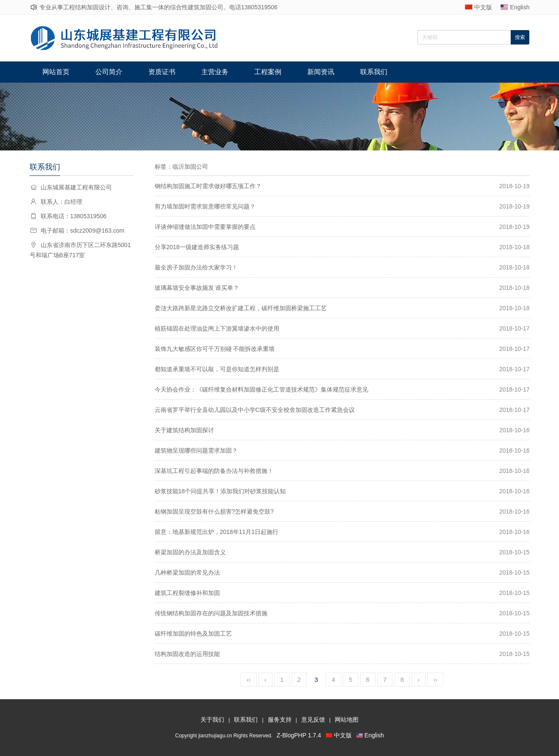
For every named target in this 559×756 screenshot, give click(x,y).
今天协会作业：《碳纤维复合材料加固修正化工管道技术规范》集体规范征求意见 (261, 389)
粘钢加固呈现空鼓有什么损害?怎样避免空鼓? (214, 511)
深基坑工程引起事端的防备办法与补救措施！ (214, 471)
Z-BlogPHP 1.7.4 (299, 735)
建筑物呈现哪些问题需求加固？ (196, 450)
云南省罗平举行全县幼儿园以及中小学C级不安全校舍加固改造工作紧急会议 (255, 410)
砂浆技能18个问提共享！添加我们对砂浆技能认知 (220, 491)
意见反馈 (313, 720)
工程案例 (268, 72)
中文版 (483, 7)
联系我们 (374, 72)
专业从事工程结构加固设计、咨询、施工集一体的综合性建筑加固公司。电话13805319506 (159, 7)
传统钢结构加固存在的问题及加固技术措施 (211, 613)
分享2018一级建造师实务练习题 (197, 247)
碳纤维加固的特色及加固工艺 (193, 634)
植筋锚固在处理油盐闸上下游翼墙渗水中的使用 (217, 328)
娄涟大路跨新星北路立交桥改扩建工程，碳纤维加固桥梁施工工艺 (241, 308)
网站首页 (56, 72)
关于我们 (212, 720)
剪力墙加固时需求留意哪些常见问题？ (205, 206)
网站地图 (347, 720)
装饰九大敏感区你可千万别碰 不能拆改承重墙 (215, 349)
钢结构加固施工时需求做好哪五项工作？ (208, 186)
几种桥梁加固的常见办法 (187, 573)
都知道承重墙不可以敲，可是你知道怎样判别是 (217, 369)
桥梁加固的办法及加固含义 (190, 552)
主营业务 (215, 72)
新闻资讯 (321, 72)
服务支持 (280, 720)
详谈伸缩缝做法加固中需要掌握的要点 (205, 227)
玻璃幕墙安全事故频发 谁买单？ (197, 288)
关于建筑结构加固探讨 (184, 430)
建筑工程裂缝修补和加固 (187, 593)
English (520, 7)
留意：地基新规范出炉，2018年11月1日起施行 (217, 532)
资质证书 (162, 72)
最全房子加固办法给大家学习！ (196, 267)
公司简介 (109, 72)
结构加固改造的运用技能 (187, 654)
